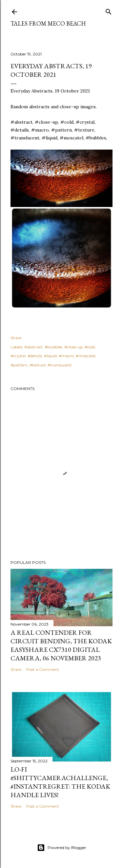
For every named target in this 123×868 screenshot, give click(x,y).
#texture (38, 365)
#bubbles (53, 347)
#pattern (19, 365)
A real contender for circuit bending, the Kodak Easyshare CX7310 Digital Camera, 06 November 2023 (61, 645)
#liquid (50, 356)
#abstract (33, 347)
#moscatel (86, 356)
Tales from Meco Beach (48, 23)
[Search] (109, 10)
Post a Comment (43, 669)
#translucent (60, 365)
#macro (66, 356)
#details (35, 356)
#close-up (73, 347)
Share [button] (16, 338)
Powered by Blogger (62, 848)
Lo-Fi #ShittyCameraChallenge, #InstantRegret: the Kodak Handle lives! (60, 782)
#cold (90, 347)
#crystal (18, 356)
